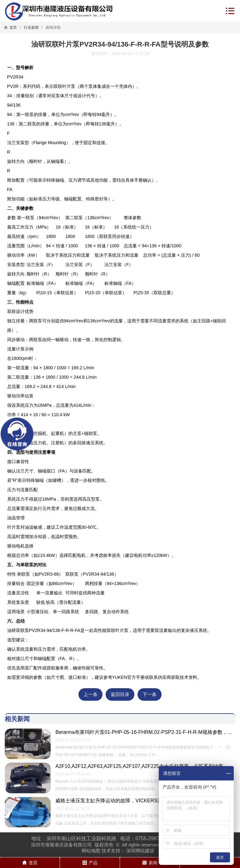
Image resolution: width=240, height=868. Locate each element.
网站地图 (91, 851)
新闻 (150, 863)
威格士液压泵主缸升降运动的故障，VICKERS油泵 (111, 800)
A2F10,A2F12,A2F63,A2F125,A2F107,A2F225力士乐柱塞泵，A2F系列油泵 (139, 766)
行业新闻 (31, 28)
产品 (90, 863)
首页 (13, 28)
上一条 (90, 694)
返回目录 (120, 694)
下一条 (150, 694)
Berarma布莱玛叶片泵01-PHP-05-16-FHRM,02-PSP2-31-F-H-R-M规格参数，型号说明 (145, 732)
